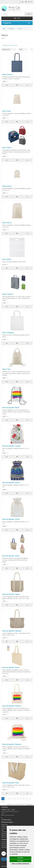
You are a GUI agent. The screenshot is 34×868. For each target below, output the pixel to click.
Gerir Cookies (5, 837)
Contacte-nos (5, 832)
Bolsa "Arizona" (8, 74)
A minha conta (6, 842)
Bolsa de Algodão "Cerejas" (12, 446)
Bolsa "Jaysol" (7, 186)
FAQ (3, 830)
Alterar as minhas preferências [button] (20, 864)
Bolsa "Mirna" (7, 259)
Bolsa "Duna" (7, 111)
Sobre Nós (4, 824)
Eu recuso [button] (20, 861)
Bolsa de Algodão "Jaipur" (11, 556)
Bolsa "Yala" (6, 369)
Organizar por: (6, 49)
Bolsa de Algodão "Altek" (11, 408)
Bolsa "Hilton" (7, 148)
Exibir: (21, 49)
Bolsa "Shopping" (8, 332)
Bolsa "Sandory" (8, 294)
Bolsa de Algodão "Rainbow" (12, 706)
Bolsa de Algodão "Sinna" (11, 783)
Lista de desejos (6, 845)
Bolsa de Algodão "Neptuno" (12, 631)
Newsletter (5, 847)
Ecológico (11, 28)
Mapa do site (5, 835)
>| (3, 802)
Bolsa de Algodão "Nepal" (11, 594)
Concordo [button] (20, 858)
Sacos (20, 28)
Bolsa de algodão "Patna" (11, 667)
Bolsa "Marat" (7, 223)
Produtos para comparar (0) (10, 45)
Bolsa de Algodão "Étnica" (11, 483)
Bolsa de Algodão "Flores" (11, 519)
